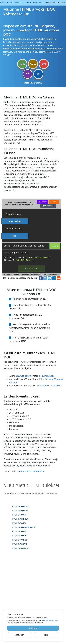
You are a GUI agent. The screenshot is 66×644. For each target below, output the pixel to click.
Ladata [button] (43, 202)
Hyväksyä (33, 628)
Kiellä (46, 635)
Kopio (55, 246)
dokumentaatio (47, 376)
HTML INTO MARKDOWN (24, 527)
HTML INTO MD (19, 531)
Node (22, 64)
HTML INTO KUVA (20, 519)
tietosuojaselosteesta (49, 620)
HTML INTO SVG (19, 544)
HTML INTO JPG (19, 523)
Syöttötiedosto (13, 214)
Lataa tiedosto (15, 221)
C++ (38, 74)
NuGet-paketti (24, 376)
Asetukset (20, 635)
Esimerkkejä (48, 205)
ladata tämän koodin (24, 274)
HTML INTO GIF (19, 515)
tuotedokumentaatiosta (32, 471)
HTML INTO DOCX (20, 506)
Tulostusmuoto (14, 229)
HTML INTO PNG (20, 540)
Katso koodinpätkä (33, 83)
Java (44, 64)
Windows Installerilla (51, 386)
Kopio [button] (54, 202)
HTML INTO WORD (21, 548)
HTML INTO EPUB (20, 511)
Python (33, 64)
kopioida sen (41, 274)
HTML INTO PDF (19, 536)
